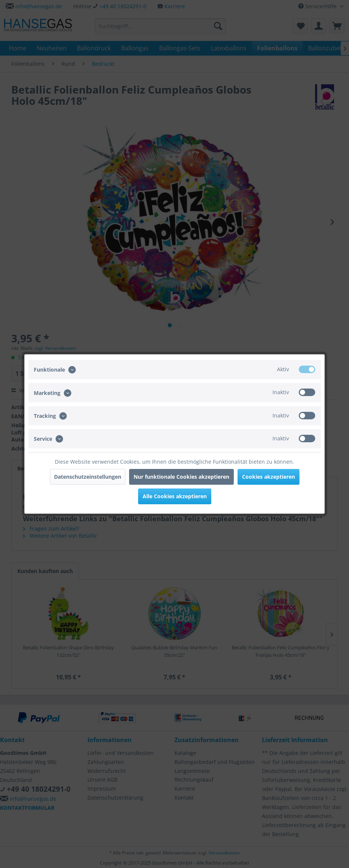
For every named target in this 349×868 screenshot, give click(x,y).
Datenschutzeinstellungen (88, 477)
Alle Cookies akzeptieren (175, 496)
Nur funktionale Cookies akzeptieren (181, 477)
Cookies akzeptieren (269, 477)
